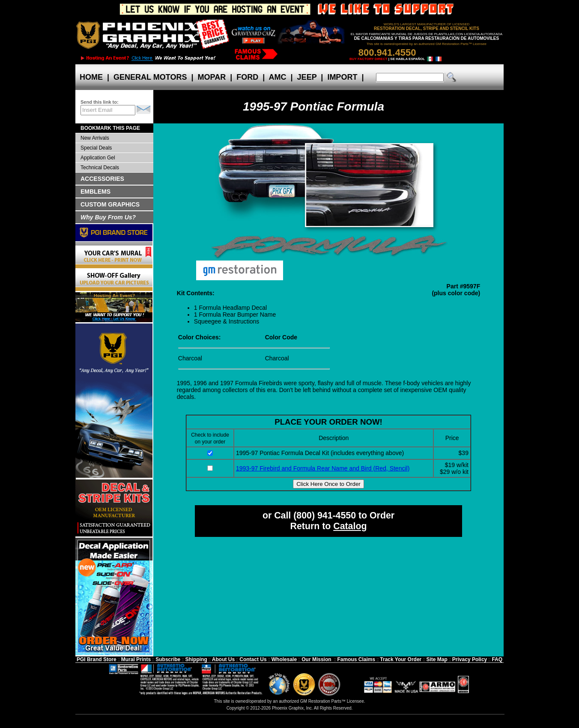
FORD (247, 77)
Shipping (196, 659)
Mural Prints (136, 659)
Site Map (437, 659)
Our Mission (316, 659)
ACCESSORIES (102, 179)
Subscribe (168, 659)
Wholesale (284, 659)
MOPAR (212, 77)
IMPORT (342, 77)
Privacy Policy (470, 659)
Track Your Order (401, 659)
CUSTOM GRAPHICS (110, 204)
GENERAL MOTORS (150, 77)
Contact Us (253, 659)
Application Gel (98, 158)
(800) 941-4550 (325, 515)
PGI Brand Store (97, 659)
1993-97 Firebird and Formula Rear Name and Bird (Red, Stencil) (323, 468)
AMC (278, 77)
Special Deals (96, 148)
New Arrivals (95, 138)
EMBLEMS (96, 192)
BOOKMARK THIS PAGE (110, 128)
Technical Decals (100, 168)
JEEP (307, 77)
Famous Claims (357, 659)
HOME (91, 77)
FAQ (497, 659)
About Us (223, 659)
